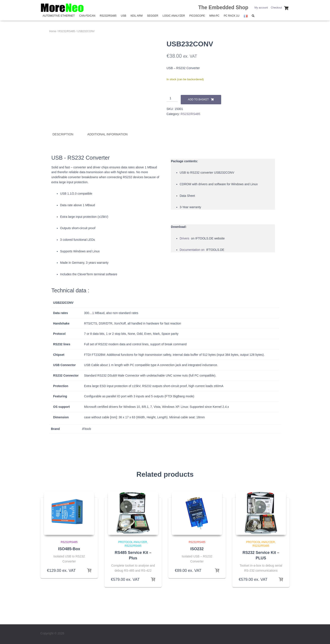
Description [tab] (63, 134)
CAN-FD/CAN (87, 16)
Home (53, 31)
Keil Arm (137, 16)
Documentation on (193, 250)
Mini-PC (214, 16)
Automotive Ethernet (59, 16)
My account (261, 8)
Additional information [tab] (108, 134)
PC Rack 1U (232, 16)
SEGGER (152, 16)
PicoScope (197, 16)
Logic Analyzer (174, 16)
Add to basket (198, 99)
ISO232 (197, 549)
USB (124, 16)
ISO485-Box (69, 549)
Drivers (185, 238)
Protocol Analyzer (133, 542)
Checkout (276, 8)
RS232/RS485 (108, 16)
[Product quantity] (172, 98)
